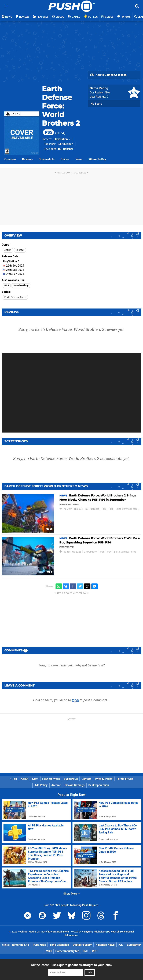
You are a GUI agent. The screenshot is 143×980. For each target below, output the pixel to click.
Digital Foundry (82, 945)
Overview (10, 159)
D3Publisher (65, 144)
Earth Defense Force (15, 297)
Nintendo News (105, 945)
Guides (65, 159)
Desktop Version (99, 785)
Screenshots (47, 159)
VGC (49, 951)
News (79, 159)
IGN (121, 945)
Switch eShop (21, 286)
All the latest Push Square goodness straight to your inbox (72, 965)
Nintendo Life (21, 945)
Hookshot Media (27, 932)
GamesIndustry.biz (67, 951)
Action (8, 250)
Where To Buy (97, 159)
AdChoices (99, 932)
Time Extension (59, 945)
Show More (71, 894)
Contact (86, 779)
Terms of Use (125, 779)
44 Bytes (87, 932)
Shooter (20, 250)
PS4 (7, 286)
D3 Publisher (92, 509)
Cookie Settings (75, 785)
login (75, 700)
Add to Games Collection (108, 75)
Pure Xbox (39, 945)
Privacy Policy (104, 779)
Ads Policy (41, 785)
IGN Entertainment (59, 932)
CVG (85, 951)
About (25, 779)
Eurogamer (134, 945)
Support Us (71, 779)
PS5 (104, 509)
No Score (96, 104)
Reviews (27, 159)
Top (13, 779)
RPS (95, 951)
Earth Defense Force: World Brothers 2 (61, 110)
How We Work (51, 779)
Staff (35, 779)
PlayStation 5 (62, 139)
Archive (56, 785)
